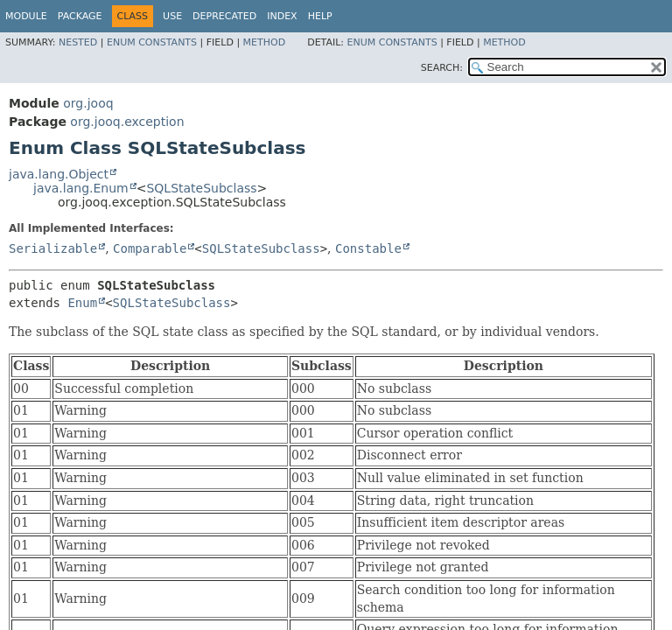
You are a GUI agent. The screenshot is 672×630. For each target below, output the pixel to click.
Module (26, 16)
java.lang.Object (59, 174)
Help (320, 16)
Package (80, 16)
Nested (78, 42)
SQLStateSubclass (201, 188)
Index (282, 16)
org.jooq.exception (127, 122)
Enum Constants (152, 42)
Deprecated (224, 16)
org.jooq (88, 103)
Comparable (150, 248)
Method (265, 42)
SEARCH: (442, 68)
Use (172, 16)
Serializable (53, 248)
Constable (368, 248)
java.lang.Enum (81, 188)
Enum (82, 303)
